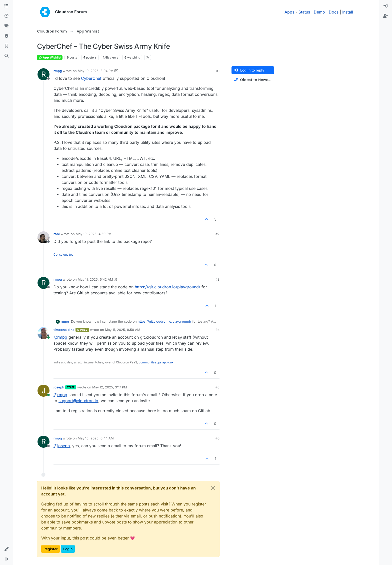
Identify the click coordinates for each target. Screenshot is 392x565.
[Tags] (6, 26)
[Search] (6, 56)
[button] (6, 549)
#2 (217, 234)
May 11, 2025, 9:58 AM (123, 330)
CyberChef (91, 78)
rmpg (58, 71)
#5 (217, 387)
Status (304, 12)
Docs (334, 12)
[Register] (385, 16)
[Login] (385, 6)
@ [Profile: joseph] (62, 446)
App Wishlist (50, 57)
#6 (217, 438)
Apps (289, 12)
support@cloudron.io (78, 401)
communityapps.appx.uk (156, 362)
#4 (217, 330)
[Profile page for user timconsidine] (43, 333)
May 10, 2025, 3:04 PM (96, 71)
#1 (218, 71)
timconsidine (64, 330)
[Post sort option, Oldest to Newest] (253, 80)
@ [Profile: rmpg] (60, 337)
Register (50, 549)
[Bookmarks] (6, 46)
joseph (59, 387)
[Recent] (6, 16)
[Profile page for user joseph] (43, 391)
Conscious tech (64, 254)
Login (68, 549)
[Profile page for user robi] (43, 237)
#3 (217, 279)
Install (348, 12)
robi (57, 234)
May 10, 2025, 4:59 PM (94, 234)
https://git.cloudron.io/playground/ (167, 287)
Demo (319, 12)
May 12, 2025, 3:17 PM (110, 387)
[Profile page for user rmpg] (43, 74)
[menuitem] (385, 6)
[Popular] (6, 36)
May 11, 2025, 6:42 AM (95, 279)
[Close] (213, 488)
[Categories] (6, 6)
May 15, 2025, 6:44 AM (96, 438)
